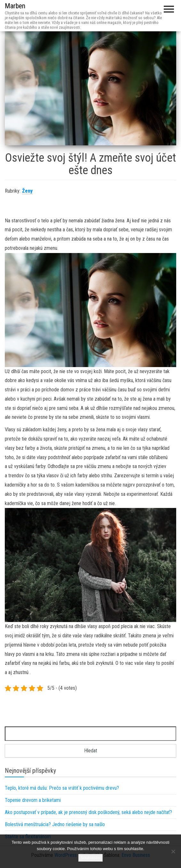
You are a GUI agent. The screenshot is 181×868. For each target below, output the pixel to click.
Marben (15, 6)
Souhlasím (90, 858)
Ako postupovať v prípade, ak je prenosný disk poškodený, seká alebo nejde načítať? (88, 812)
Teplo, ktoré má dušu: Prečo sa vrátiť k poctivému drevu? (62, 788)
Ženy (27, 191)
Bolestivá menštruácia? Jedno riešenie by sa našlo (55, 824)
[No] (173, 851)
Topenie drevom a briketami (33, 800)
